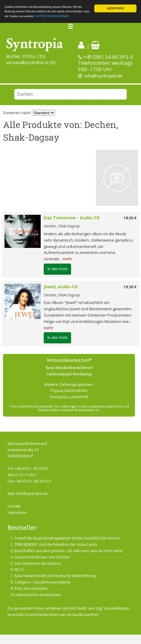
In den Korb (57, 269)
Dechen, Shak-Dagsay (62, 226)
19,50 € (130, 218)
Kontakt (14, 506)
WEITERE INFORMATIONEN (52, 16)
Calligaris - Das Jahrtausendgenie (42, 582)
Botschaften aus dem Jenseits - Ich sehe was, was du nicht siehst (69, 551)
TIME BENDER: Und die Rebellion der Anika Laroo (56, 544)
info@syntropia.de (103, 76)
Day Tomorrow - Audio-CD (72, 218)
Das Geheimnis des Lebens (38, 563)
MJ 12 (19, 569)
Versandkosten (117, 608)
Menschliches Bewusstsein (39, 595)
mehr (67, 259)
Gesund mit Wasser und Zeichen (42, 557)
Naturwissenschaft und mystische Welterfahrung (55, 576)
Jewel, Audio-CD (61, 287)
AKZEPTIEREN (115, 8)
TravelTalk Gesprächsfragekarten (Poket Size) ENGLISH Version (67, 538)
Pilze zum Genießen (31, 588)
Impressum (17, 513)
